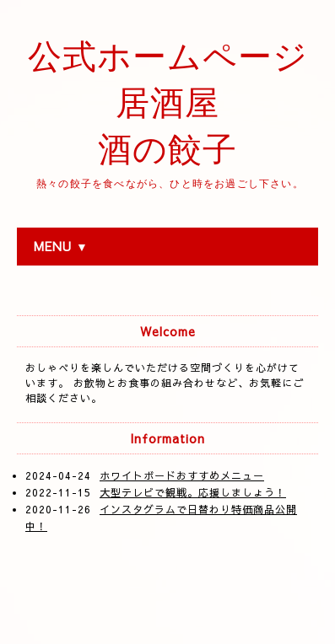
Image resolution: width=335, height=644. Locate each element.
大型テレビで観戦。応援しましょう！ (193, 492)
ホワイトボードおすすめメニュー (182, 475)
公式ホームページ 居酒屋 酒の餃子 (168, 103)
